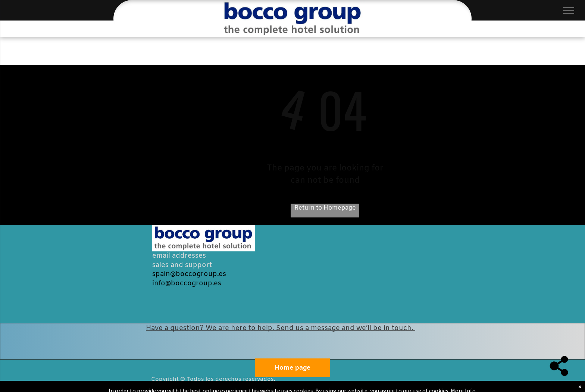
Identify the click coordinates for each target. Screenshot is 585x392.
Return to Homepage (325, 208)
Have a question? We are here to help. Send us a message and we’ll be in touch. (281, 328)
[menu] (569, 10)
